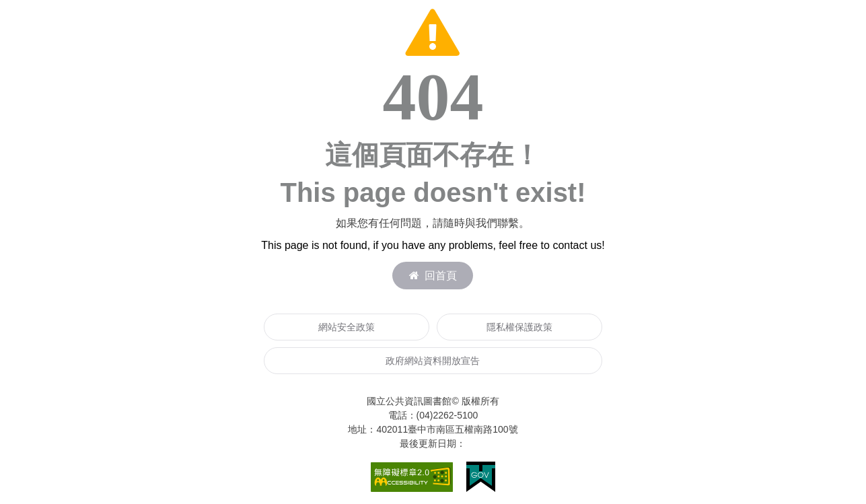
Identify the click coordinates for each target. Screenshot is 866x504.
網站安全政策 (347, 327)
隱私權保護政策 (519, 327)
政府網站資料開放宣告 (433, 361)
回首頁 (433, 276)
